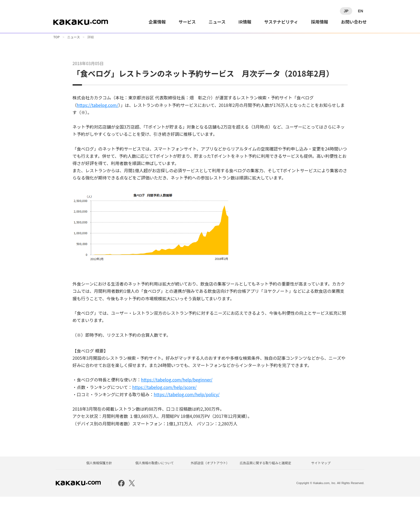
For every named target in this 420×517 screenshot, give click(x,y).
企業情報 (157, 22)
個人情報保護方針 (99, 483)
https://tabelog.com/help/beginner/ (175, 397)
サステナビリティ (281, 22)
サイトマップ (321, 483)
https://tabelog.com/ (96, 122)
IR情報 (245, 22)
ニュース (217, 22)
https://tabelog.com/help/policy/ (185, 411)
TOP (57, 42)
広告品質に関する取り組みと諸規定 (265, 483)
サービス (187, 22)
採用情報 (320, 22)
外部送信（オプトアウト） (210, 483)
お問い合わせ (354, 22)
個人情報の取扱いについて (155, 483)
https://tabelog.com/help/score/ (163, 404)
